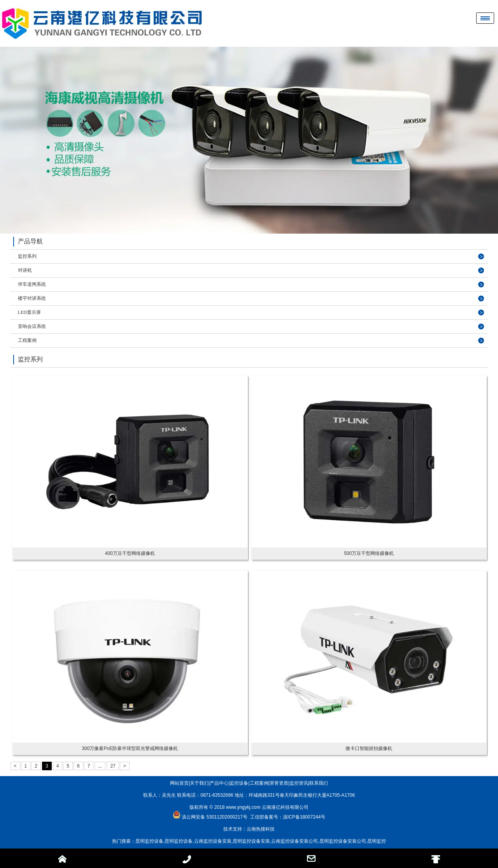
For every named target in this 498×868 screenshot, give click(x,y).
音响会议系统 (32, 326)
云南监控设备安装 (213, 841)
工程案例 (27, 340)
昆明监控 (377, 841)
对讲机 (25, 270)
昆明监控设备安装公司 (343, 841)
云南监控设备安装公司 (295, 841)
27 (113, 766)
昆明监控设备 (149, 841)
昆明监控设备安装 (251, 841)
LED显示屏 (29, 312)
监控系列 (27, 256)
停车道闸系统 (32, 284)
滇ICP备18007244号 (304, 817)
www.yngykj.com (243, 807)
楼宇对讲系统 (32, 298)
